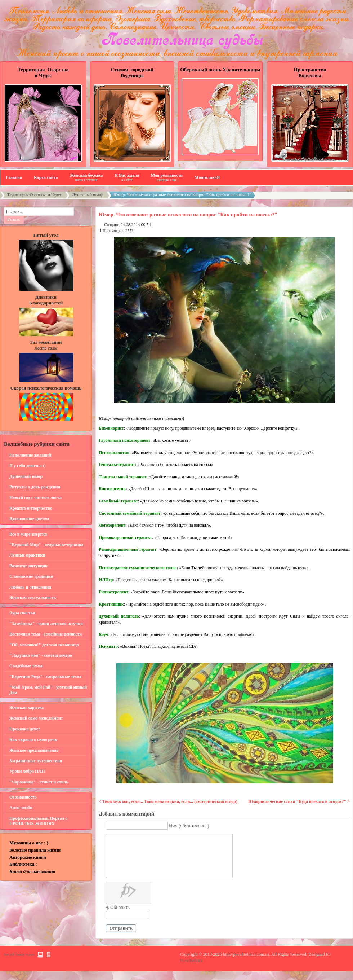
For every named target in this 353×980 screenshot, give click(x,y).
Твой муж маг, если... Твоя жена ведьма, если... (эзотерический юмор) (170, 801)
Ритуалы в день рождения (35, 487)
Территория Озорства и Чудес (35, 195)
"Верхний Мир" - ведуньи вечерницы (46, 545)
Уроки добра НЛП (27, 771)
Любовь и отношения (30, 587)
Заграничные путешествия (36, 761)
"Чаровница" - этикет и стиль (39, 782)
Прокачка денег (25, 729)
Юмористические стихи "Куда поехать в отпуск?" (298, 801)
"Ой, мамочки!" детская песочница (44, 645)
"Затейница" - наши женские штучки (46, 624)
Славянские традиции (31, 576)
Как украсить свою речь (33, 739)
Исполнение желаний (30, 455)
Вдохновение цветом (29, 519)
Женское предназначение (34, 750)
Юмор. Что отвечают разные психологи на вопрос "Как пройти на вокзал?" (188, 215)
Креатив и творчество (31, 508)
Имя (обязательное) (189, 826)
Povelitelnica (191, 969)
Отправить (121, 937)
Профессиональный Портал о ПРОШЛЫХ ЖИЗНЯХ (38, 821)
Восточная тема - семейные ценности (46, 634)
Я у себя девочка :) (28, 466)
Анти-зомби (21, 808)
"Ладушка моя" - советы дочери (41, 655)
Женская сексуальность (33, 598)
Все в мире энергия (28, 534)
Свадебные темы (26, 666)
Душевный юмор (88, 195)
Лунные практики (27, 555)
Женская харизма (26, 708)
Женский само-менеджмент (36, 718)
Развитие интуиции (28, 566)
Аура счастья (22, 613)
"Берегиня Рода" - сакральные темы (45, 677)
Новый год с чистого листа (35, 498)
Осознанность (23, 797)
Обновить (120, 916)
